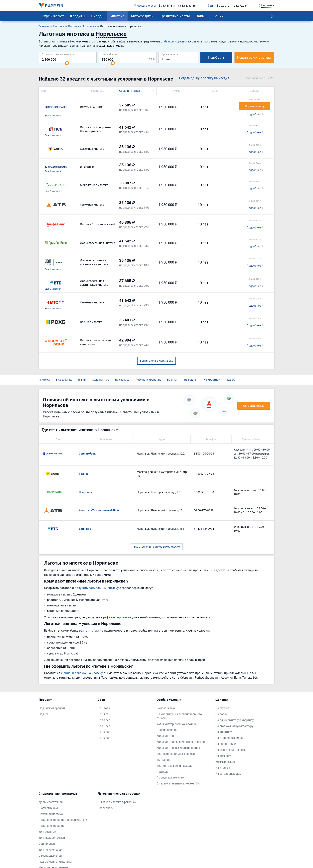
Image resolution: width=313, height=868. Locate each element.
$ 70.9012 (223, 5)
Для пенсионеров (50, 850)
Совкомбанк (87, 454)
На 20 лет (104, 732)
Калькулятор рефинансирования (178, 748)
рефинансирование (117, 617)
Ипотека (117, 16)
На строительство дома (231, 750)
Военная (173, 379)
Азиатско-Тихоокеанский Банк (99, 510)
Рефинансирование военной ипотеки (63, 820)
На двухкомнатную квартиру (234, 726)
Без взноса (122, 379)
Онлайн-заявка (167, 730)
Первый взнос (110, 54)
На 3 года (104, 708)
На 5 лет (103, 714)
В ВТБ (82, 379)
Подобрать (216, 57)
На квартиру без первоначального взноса (179, 716)
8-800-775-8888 (204, 510)
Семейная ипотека (51, 814)
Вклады (98, 16)
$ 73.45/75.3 (167, 5)
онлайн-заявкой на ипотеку (83, 673)
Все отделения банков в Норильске (157, 547)
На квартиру (212, 379)
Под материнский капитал (56, 862)
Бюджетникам (48, 808)
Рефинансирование (148, 379)
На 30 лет (104, 738)
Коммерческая (225, 762)
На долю (221, 714)
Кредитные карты (175, 16)
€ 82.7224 (240, 5)
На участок (223, 768)
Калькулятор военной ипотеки (177, 724)
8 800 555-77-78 (204, 474)
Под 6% (230, 379)
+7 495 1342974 (204, 529)
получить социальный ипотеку (97, 588)
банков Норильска (177, 41)
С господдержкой (50, 856)
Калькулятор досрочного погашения (181, 742)
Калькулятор (101, 379)
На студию (222, 708)
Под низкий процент (52, 708)
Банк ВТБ (85, 529)
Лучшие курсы (145, 5)
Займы (202, 16)
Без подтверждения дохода (174, 766)
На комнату (223, 756)
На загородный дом (228, 774)
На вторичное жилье (229, 738)
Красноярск (105, 808)
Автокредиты (142, 16)
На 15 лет (104, 726)
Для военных (47, 832)
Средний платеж (130, 91)
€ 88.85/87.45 (187, 5)
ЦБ (211, 5)
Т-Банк (83, 474)
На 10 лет (104, 720)
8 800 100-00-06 (204, 453)
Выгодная (191, 379)
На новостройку (226, 744)
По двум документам (170, 777)
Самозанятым (166, 708)
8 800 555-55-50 (204, 492)
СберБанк (85, 492)
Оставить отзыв (254, 406)
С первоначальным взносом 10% (178, 783)
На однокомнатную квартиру (235, 720)
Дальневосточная (51, 802)
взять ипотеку (89, 630)
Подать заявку (255, 106)
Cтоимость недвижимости (58, 54)
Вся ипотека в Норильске (156, 361)
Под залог (163, 772)
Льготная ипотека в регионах (117, 802)
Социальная (47, 844)
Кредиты (78, 16)
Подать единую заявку (254, 57)
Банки (218, 16)
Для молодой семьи (52, 838)
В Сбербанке (64, 379)
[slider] (67, 63)
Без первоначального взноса (176, 754)
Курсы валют (53, 16)
